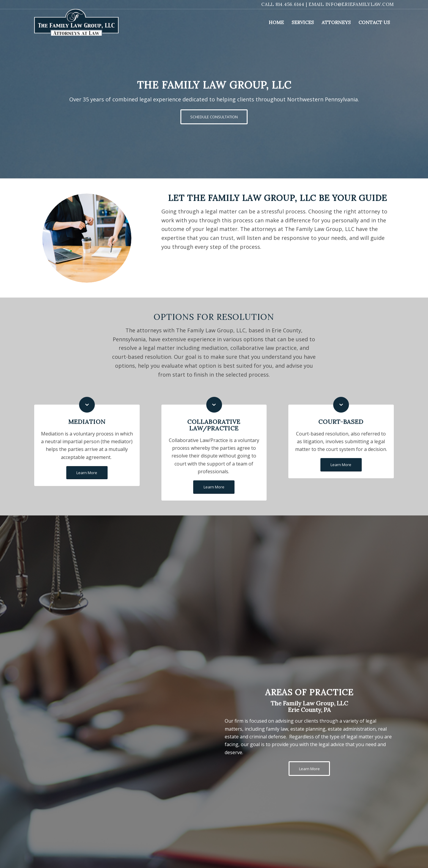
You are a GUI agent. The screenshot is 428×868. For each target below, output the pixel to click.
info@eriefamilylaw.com (360, 4)
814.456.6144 (290, 4)
